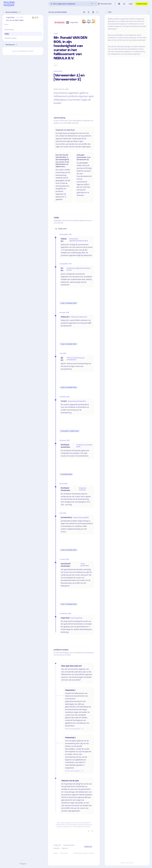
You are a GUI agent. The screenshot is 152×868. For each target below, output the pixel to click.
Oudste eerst (61, 229)
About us (65, 848)
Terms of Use (64, 853)
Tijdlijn (7, 34)
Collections (57, 845)
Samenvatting (9, 30)
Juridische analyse (11, 38)
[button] (4, 19)
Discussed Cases (69, 845)
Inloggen (23, 864)
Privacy (56, 853)
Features (57, 848)
